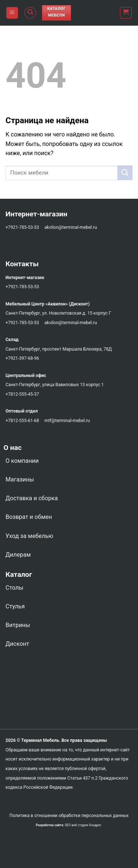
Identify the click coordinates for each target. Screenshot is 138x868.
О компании (22, 461)
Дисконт (17, 644)
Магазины (20, 479)
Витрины (18, 625)
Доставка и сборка (32, 498)
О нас (11, 448)
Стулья (15, 606)
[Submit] (125, 173)
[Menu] (12, 13)
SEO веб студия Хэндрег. (84, 825)
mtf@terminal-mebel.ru (67, 421)
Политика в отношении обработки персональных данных (69, 816)
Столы (14, 588)
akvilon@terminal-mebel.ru (71, 227)
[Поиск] (30, 13)
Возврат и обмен (29, 517)
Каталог (19, 574)
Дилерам (18, 555)
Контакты (22, 264)
